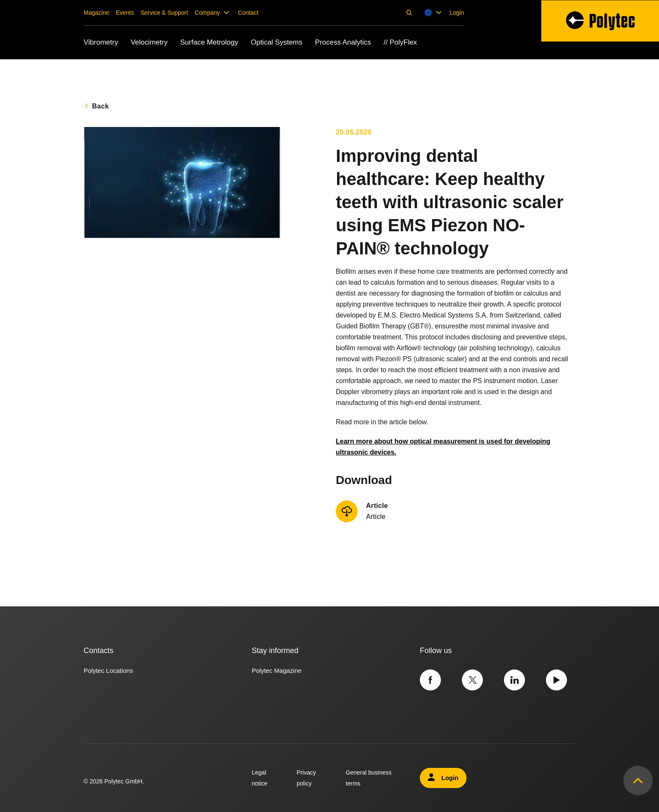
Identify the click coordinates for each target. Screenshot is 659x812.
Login (457, 13)
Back (100, 106)
